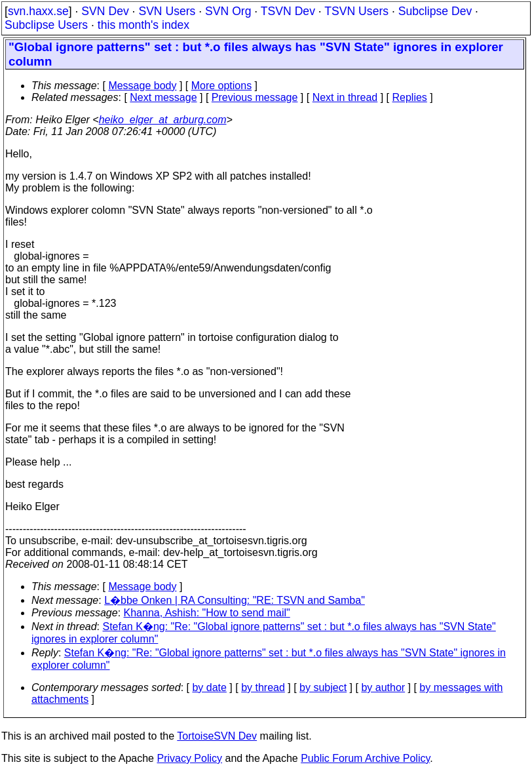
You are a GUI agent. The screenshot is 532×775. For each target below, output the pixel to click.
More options (222, 86)
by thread (263, 687)
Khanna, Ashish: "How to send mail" (207, 613)
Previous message (255, 97)
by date (209, 687)
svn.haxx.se (38, 11)
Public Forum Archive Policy (365, 758)
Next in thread (345, 97)
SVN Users (167, 11)
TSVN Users (356, 11)
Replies (410, 97)
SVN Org (228, 11)
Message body (142, 86)
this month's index (143, 25)
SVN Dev (105, 11)
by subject (323, 687)
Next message (163, 97)
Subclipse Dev (435, 11)
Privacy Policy (189, 758)
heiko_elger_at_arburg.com (163, 120)
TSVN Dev (288, 11)
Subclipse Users (46, 25)
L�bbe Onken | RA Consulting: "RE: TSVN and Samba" (235, 600)
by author (383, 687)
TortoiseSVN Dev (217, 736)
